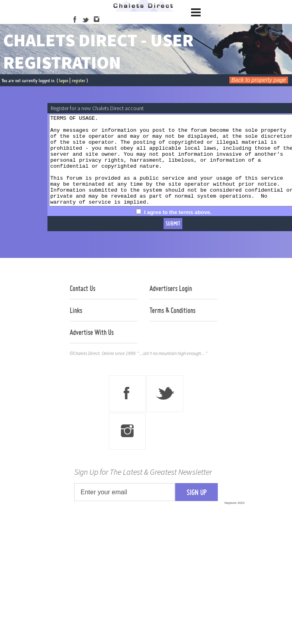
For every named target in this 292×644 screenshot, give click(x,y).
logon (64, 80)
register (79, 80)
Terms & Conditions (173, 328)
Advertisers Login (171, 306)
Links (76, 328)
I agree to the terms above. (193, 230)
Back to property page (259, 80)
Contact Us (83, 306)
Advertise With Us (92, 350)
